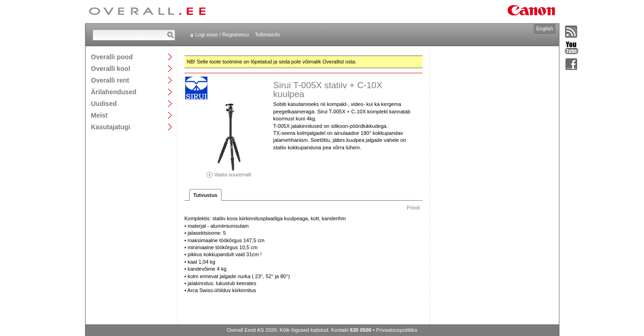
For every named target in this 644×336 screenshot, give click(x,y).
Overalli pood (112, 57)
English (544, 28)
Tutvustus (206, 195)
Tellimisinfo (267, 35)
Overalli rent (110, 80)
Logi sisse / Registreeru (222, 35)
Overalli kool (111, 68)
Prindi (413, 208)
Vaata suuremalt (229, 171)
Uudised (104, 103)
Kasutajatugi (111, 127)
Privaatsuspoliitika (397, 330)
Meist (100, 115)
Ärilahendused (114, 92)
